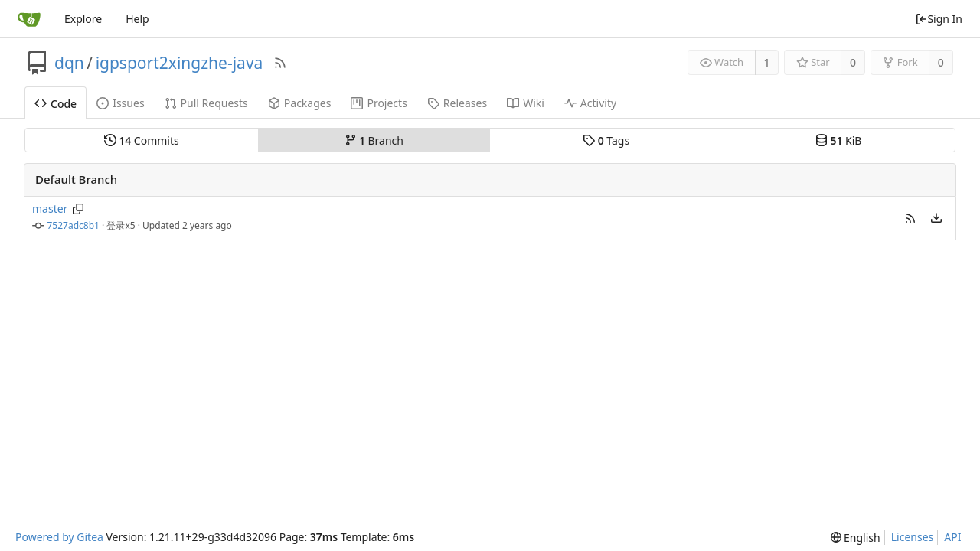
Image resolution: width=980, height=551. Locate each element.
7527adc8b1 (73, 225)
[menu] (936, 218)
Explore (83, 19)
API (952, 537)
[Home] (29, 19)
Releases (457, 103)
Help (137, 19)
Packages (300, 103)
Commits (142, 140)
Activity (590, 103)
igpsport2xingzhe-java (180, 63)
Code (56, 104)
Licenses (913, 537)
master (50, 209)
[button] (910, 218)
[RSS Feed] (280, 63)
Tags (606, 140)
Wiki (526, 103)
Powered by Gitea (59, 537)
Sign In (939, 19)
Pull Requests (206, 103)
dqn (69, 63)
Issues (120, 103)
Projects (379, 103)
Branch (374, 140)
